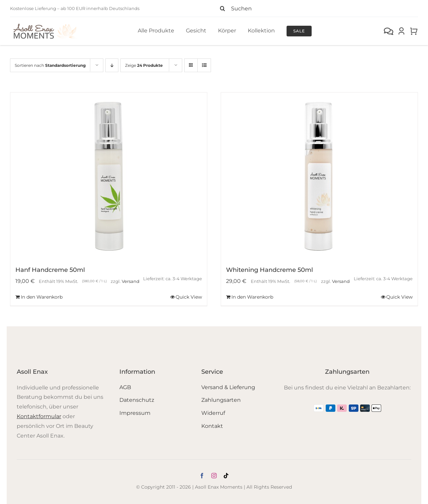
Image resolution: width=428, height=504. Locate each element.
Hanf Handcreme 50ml (50, 270)
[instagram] (214, 476)
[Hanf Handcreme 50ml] (109, 176)
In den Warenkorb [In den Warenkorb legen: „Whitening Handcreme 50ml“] (252, 297)
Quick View (189, 297)
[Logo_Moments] (45, 25)
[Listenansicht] (204, 65)
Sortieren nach (50, 65)
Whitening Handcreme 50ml (270, 270)
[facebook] (202, 476)
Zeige (144, 65)
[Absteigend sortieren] (112, 65)
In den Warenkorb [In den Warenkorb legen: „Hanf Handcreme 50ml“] (42, 297)
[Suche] (222, 8)
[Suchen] (316, 8)
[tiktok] (226, 476)
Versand (131, 281)
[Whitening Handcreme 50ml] (319, 176)
